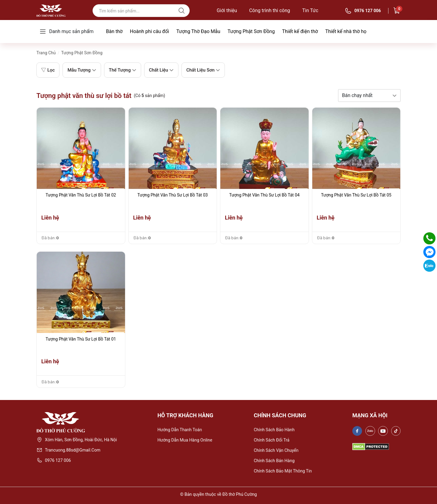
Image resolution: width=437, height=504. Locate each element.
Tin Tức (310, 11)
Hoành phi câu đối (149, 31)
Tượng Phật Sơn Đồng (251, 31)
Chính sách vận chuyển (276, 450)
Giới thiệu (227, 11)
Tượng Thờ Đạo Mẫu (198, 31)
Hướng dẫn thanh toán (180, 430)
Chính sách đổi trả (272, 440)
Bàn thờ (114, 31)
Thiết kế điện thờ (300, 31)
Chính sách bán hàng (274, 461)
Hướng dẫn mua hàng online (185, 440)
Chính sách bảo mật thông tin (283, 471)
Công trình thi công (270, 11)
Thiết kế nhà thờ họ (346, 31)
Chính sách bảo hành (274, 430)
